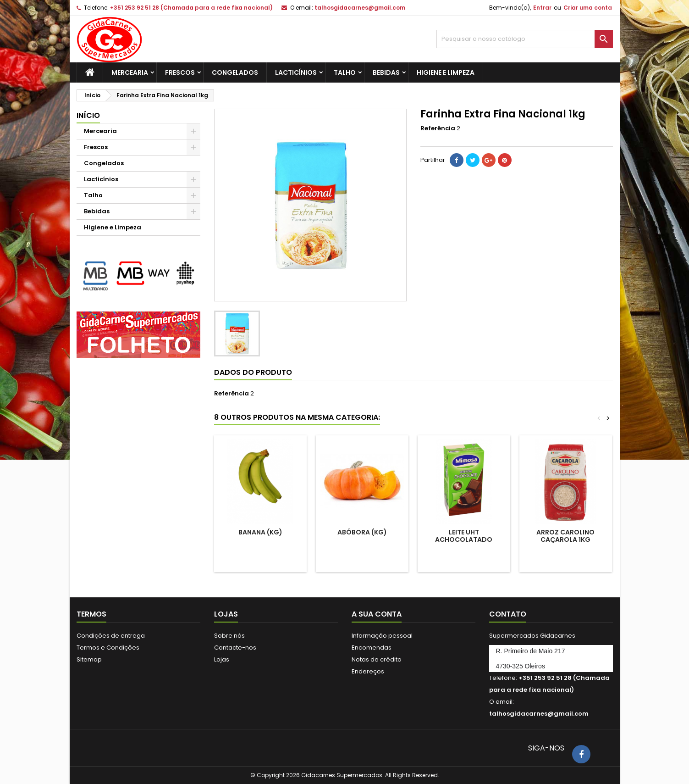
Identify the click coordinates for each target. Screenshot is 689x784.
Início (88, 115)
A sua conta (377, 614)
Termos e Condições (108, 648)
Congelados (235, 72)
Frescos (180, 72)
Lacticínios (296, 72)
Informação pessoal (382, 636)
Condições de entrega (111, 636)
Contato (508, 614)
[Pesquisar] (525, 39)
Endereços (368, 671)
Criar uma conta (588, 8)
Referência (438, 128)
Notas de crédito (377, 659)
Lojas (222, 659)
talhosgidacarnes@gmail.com (360, 8)
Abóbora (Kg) (362, 532)
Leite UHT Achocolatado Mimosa (464, 539)
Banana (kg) (260, 532)
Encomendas (372, 648)
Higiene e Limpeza (446, 72)
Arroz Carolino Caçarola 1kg (565, 536)
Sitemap (89, 659)
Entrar (542, 8)
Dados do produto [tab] (253, 372)
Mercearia (130, 72)
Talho (345, 72)
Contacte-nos (235, 648)
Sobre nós (229, 636)
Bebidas (386, 72)
